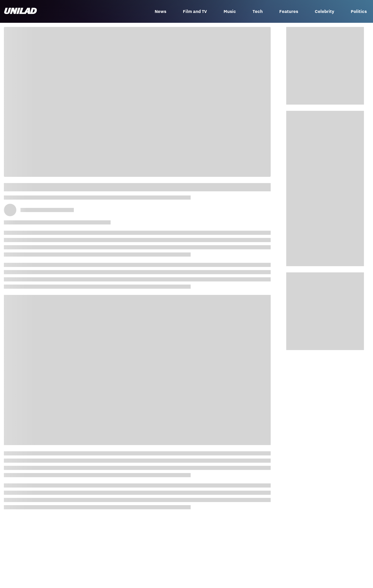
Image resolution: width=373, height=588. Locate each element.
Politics (359, 11)
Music (230, 11)
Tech (258, 11)
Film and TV (195, 11)
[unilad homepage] (20, 11)
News (160, 11)
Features (289, 11)
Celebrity (324, 11)
